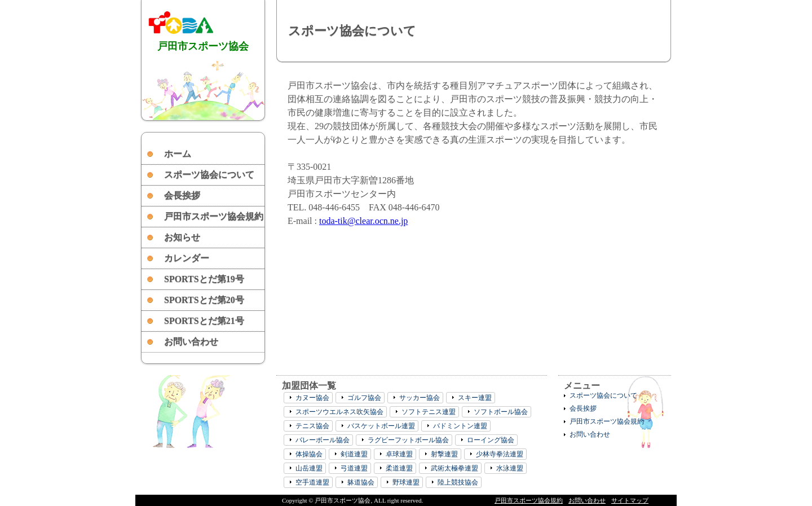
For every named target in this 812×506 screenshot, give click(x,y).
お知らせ (182, 237)
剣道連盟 (354, 454)
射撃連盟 (444, 454)
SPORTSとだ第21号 (204, 321)
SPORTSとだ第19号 (204, 279)
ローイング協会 (491, 440)
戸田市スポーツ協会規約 (214, 216)
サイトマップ (630, 500)
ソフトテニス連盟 (429, 412)
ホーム (178, 154)
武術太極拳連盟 (454, 468)
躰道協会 (361, 482)
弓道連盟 (354, 468)
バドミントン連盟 (460, 426)
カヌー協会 (312, 398)
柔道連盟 (399, 468)
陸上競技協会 (458, 482)
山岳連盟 (309, 468)
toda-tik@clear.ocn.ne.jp (363, 221)
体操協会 (309, 454)
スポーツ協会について (209, 175)
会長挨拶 (182, 195)
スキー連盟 (475, 398)
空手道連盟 (312, 482)
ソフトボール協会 (501, 412)
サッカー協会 (420, 398)
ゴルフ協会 (364, 398)
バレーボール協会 (323, 440)
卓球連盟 (399, 454)
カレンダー (187, 258)
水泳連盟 (510, 468)
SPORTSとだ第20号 (204, 300)
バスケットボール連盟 (381, 426)
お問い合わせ (191, 342)
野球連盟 (406, 482)
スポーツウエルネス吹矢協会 (339, 412)
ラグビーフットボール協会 (408, 440)
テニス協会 (312, 426)
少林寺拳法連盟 (500, 454)
